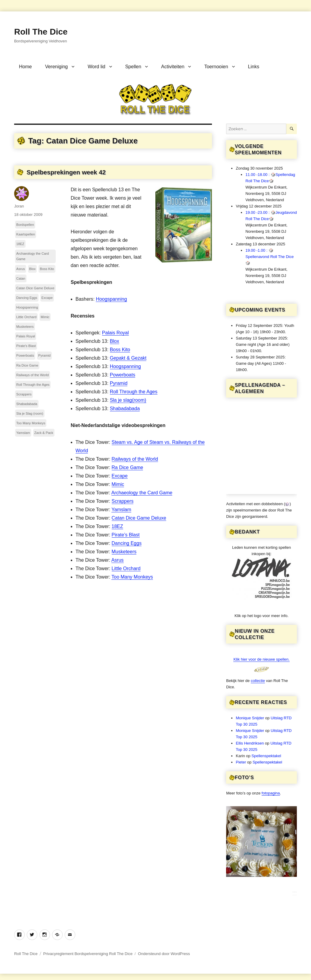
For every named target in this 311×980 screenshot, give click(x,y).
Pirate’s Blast (126, 535)
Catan (21, 278)
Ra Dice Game (128, 467)
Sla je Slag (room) (30, 413)
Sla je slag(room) (128, 400)
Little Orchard (126, 568)
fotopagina (271, 793)
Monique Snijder (250, 718)
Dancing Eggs (127, 543)
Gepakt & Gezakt (128, 358)
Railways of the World (135, 459)
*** (295, 893)
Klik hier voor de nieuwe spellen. (261, 659)
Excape (120, 476)
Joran (19, 206)
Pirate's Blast (26, 346)
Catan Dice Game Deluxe (139, 518)
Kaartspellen (26, 234)
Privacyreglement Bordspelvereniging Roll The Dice (88, 954)
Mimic (118, 484)
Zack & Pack (44, 433)
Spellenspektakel (266, 756)
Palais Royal (115, 333)
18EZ (117, 526)
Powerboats (123, 375)
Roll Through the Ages (134, 392)
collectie (258, 681)
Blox (115, 341)
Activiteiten (173, 67)
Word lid (96, 67)
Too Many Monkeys (132, 577)
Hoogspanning (111, 299)
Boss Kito (120, 350)
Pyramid (119, 383)
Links (254, 67)
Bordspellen (25, 225)
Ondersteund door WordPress (164, 954)
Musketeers (124, 552)
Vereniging (57, 67)
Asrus (118, 560)
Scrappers (123, 501)
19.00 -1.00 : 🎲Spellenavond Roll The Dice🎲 (269, 257)
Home (25, 67)
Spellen (133, 67)
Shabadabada (125, 409)
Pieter (241, 762)
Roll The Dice (41, 32)
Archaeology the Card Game (142, 493)
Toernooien (216, 67)
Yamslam (121, 510)
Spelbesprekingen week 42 (66, 172)
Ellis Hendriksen (250, 743)
